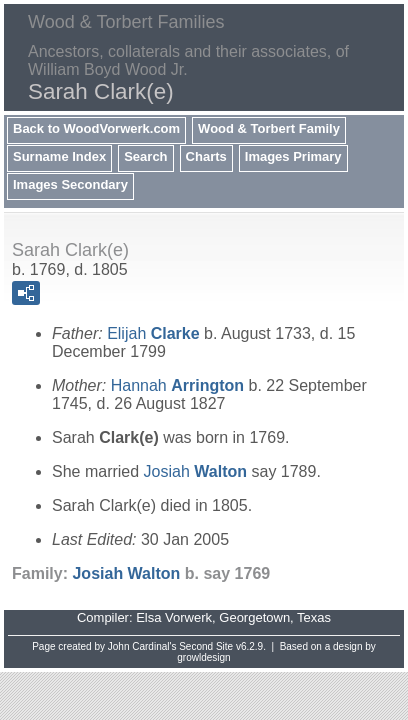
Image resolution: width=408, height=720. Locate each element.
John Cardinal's (142, 646)
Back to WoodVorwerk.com (96, 128)
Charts (206, 156)
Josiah (195, 471)
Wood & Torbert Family (269, 128)
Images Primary (293, 156)
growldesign (203, 657)
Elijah (153, 333)
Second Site (206, 646)
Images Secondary (70, 184)
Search (145, 156)
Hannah (177, 385)
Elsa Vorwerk (174, 617)
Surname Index (59, 156)
